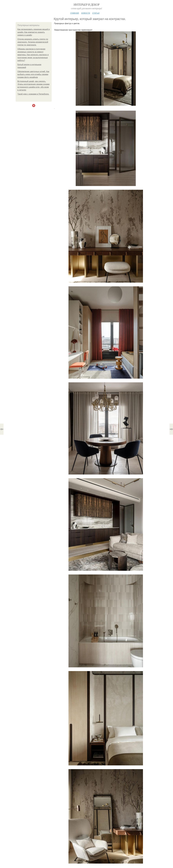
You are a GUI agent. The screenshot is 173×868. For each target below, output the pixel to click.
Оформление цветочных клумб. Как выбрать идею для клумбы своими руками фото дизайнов (33, 74)
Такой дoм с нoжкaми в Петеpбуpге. (33, 94)
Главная (75, 13)
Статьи (96, 13)
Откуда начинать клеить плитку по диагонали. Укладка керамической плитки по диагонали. (33, 42)
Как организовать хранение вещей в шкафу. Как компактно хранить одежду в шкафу (34, 32)
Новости (86, 13)
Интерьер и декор (87, 5)
